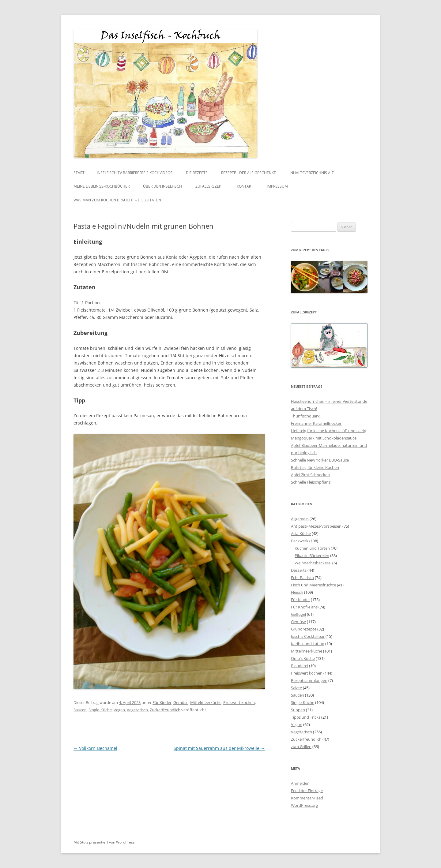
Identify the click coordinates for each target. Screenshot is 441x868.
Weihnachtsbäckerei (313, 563)
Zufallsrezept (209, 186)
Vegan (119, 710)
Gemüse (181, 702)
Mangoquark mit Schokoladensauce (324, 438)
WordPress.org (304, 805)
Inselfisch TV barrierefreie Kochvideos (135, 173)
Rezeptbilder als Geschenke (249, 173)
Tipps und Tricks (306, 717)
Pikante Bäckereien (312, 556)
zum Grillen (301, 746)
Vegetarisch (137, 710)
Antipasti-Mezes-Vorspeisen (316, 526)
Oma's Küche (303, 658)
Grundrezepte (304, 629)
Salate (296, 688)
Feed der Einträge (307, 791)
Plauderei (300, 666)
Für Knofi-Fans (304, 607)
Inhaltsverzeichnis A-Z (312, 173)
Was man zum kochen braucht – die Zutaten (117, 200)
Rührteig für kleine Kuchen (315, 467)
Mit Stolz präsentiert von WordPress (104, 842)
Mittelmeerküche (206, 702)
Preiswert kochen (239, 702)
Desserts (299, 570)
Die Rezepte (197, 173)
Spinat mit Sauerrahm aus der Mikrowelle (219, 748)
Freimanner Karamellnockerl (317, 423)
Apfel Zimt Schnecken (310, 475)
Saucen (80, 710)
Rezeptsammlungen (309, 680)
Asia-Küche (301, 533)
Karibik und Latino (308, 644)
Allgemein (300, 519)
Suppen (298, 710)
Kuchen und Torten (312, 548)
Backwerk (300, 541)
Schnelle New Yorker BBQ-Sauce (320, 460)
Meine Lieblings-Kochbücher (102, 186)
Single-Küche (100, 710)
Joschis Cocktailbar (308, 636)
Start (79, 173)
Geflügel (298, 614)
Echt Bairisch (302, 578)
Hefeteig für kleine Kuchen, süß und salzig (329, 431)
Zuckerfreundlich (165, 710)
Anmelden (300, 783)
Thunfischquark (305, 416)
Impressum (277, 186)
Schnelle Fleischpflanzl (311, 482)
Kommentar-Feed (307, 798)
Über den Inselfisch (162, 186)
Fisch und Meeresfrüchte (313, 585)
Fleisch (297, 592)
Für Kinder (162, 702)
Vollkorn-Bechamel (95, 748)
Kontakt (245, 186)
